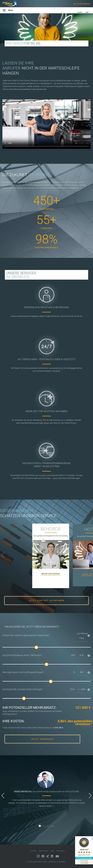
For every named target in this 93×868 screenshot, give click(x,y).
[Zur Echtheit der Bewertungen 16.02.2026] (84, 862)
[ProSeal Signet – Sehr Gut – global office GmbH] (84, 847)
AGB (52, 851)
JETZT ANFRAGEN (42, 739)
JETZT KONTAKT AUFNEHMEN (47, 601)
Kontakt (33, 851)
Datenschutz (43, 851)
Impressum (60, 851)
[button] (90, 555)
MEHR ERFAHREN (51, 574)
